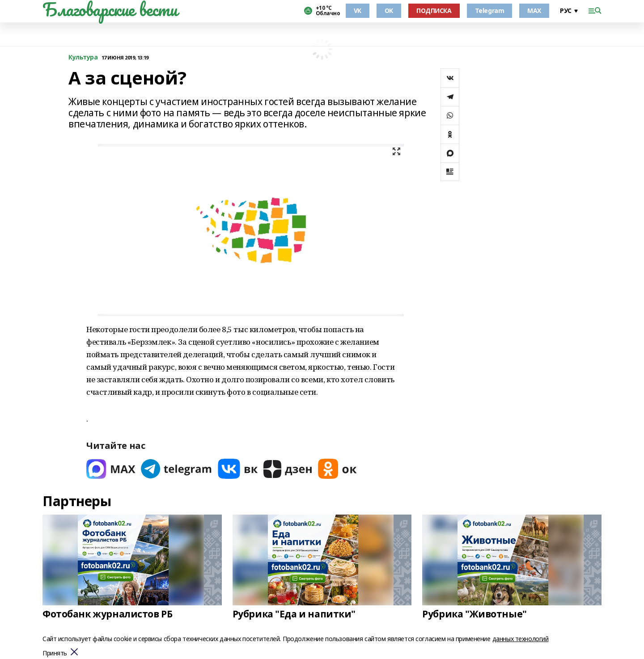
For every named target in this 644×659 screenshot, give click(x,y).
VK (358, 11)
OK (389, 11)
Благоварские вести (110, 9)
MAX (534, 11)
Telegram (490, 11)
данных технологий (521, 639)
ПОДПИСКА (434, 11)
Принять (55, 653)
